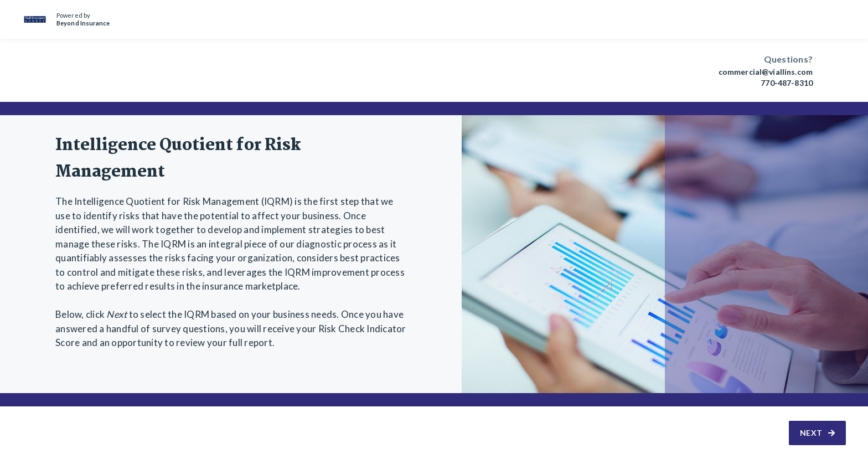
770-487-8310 (787, 83)
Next (818, 433)
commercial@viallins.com (766, 72)
